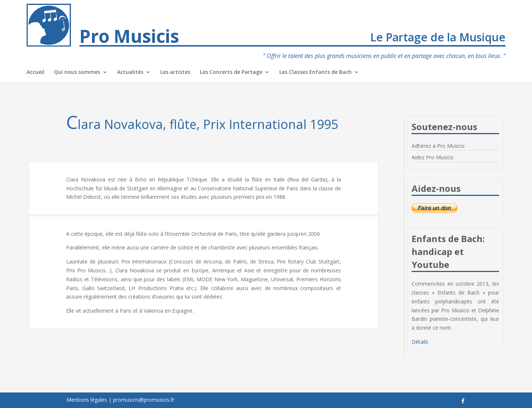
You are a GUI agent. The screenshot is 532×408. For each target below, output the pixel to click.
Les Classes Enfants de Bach (316, 72)
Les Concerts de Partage (231, 72)
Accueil (35, 72)
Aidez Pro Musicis (433, 157)
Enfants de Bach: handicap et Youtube (448, 251)
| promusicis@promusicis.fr (141, 400)
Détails (420, 342)
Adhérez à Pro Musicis (438, 146)
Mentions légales (87, 400)
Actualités (130, 72)
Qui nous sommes (77, 72)
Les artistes (175, 72)
